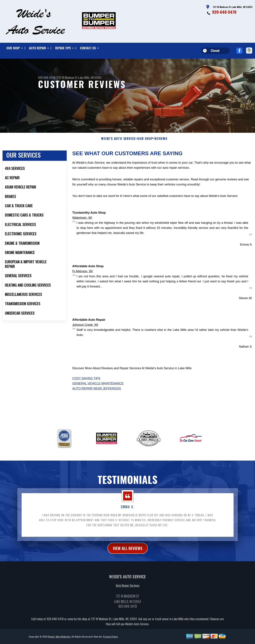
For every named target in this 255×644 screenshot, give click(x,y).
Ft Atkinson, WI (82, 284)
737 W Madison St (67, 78)
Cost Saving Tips (86, 392)
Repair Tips (63, 48)
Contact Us (88, 48)
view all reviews (128, 561)
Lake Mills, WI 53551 (90, 78)
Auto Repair (37, 48)
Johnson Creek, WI (85, 338)
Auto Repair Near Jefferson (97, 402)
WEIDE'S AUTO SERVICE (118, 152)
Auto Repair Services (127, 598)
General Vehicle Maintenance (98, 397)
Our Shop (13, 48)
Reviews (161, 152)
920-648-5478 (224, 12)
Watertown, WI (82, 231)
